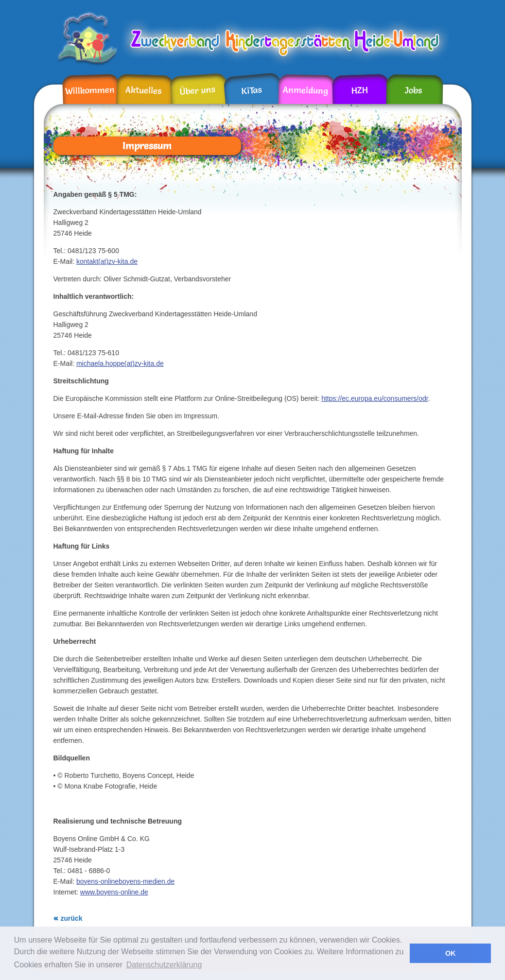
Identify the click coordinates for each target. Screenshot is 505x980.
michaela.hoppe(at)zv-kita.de (120, 363)
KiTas (252, 90)
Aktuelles (144, 90)
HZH (359, 90)
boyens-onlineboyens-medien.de (125, 881)
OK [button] (451, 953)
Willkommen (90, 90)
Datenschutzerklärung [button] (164, 965)
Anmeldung (305, 90)
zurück (72, 918)
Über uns (197, 90)
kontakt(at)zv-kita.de (107, 261)
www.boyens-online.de (114, 892)
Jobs (413, 90)
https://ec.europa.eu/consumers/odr (374, 398)
